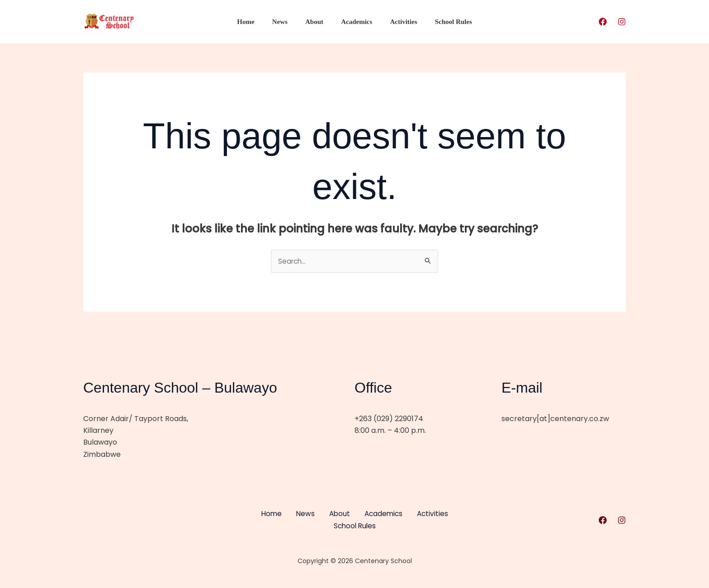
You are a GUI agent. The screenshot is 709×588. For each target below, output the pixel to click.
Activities (397, 22)
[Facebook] (603, 22)
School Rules (443, 22)
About (317, 22)
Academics (355, 22)
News (286, 22)
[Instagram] (622, 22)
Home (256, 22)
